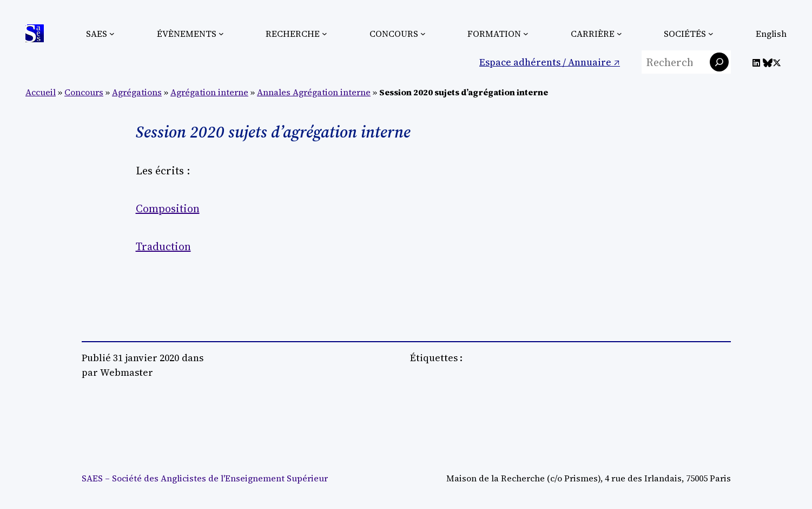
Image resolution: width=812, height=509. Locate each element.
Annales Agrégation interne (314, 92)
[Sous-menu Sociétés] (711, 34)
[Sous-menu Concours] (423, 34)
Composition (168, 208)
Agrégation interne (209, 92)
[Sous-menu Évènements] (221, 34)
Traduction (163, 246)
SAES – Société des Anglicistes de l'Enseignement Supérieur (205, 478)
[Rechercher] (719, 62)
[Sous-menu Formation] (526, 34)
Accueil (41, 92)
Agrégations (137, 92)
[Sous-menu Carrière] (619, 34)
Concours (84, 92)
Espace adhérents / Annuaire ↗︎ (550, 62)
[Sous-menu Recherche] (325, 34)
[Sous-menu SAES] (112, 34)
